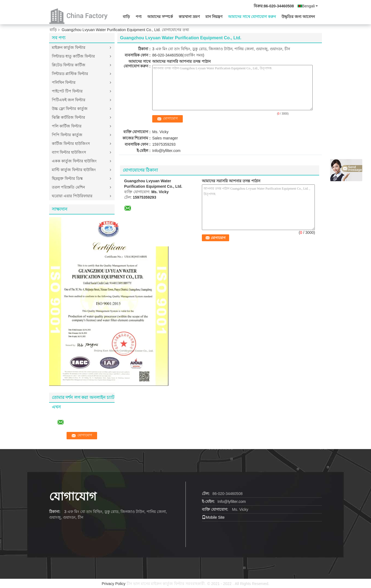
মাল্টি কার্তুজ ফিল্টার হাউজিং (74, 170)
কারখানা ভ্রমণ (189, 17)
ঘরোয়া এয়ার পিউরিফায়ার (72, 196)
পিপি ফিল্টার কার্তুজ (67, 135)
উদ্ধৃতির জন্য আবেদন (298, 17)
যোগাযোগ (73, 496)
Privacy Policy (114, 584)
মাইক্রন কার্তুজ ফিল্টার (69, 47)
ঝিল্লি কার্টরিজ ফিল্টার (68, 117)
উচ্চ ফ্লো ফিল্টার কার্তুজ (70, 109)
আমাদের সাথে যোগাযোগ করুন (252, 17)
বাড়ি (126, 17)
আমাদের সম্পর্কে (160, 17)
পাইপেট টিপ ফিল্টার (67, 91)
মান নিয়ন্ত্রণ (214, 17)
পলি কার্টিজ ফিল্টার (67, 126)
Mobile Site (213, 517)
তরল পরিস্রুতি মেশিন (68, 187)
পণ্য (139, 17)
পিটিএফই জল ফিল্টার (69, 100)
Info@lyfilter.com (166, 151)
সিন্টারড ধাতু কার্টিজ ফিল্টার (73, 56)
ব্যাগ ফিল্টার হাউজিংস (69, 152)
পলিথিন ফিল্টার (64, 82)
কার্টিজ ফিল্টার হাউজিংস (71, 144)
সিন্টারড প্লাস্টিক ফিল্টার (70, 74)
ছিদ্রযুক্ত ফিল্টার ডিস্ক (67, 178)
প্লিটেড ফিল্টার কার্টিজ (69, 65)
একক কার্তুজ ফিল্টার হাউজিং (74, 161)
